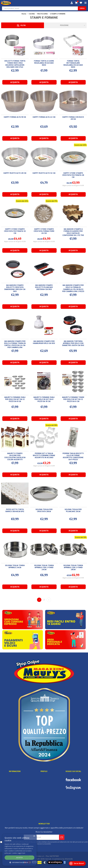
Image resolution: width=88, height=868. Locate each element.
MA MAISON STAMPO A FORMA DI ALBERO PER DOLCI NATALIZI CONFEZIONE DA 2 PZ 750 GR (73, 233)
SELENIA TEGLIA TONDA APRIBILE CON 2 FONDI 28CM (73, 567)
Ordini (44, 782)
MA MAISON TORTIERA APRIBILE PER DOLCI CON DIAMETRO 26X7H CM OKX (73, 343)
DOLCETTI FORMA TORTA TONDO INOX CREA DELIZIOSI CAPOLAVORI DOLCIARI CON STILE (15, 64)
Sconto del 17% (52, 201)
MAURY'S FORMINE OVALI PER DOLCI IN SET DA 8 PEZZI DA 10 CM (44, 399)
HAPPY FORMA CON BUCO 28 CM (73, 118)
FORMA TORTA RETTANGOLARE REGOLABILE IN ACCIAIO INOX (73, 64)
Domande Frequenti (15, 782)
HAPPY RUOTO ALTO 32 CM (44, 173)
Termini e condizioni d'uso (15, 798)
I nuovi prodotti (15, 778)
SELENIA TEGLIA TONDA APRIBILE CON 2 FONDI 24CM (44, 567)
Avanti (49, 600)
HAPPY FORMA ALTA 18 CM (15, 117)
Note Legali (15, 790)
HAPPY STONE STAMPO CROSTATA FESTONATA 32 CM (15, 231)
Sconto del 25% (22, 201)
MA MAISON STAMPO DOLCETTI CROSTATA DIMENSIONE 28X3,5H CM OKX (15, 288)
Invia (62, 837)
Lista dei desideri (44, 790)
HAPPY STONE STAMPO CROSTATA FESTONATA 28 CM (73, 175)
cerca (82, 8)
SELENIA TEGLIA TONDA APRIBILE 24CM (15, 566)
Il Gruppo (15, 810)
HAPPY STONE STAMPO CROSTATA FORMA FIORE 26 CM (44, 231)
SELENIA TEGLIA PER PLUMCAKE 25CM (73, 510)
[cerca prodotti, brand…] (40, 8)
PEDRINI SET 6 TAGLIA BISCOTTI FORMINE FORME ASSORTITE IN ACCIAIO (44, 455)
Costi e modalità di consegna (15, 806)
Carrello (44, 786)
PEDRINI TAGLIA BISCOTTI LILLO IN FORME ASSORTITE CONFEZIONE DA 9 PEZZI (73, 456)
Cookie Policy (15, 802)
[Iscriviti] (41, 837)
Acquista (15, 82)
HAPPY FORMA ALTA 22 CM (44, 117)
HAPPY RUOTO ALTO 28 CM (15, 173)
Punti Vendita (15, 818)
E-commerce (57, 859)
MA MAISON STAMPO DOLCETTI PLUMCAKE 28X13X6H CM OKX (44, 287)
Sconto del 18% (52, 425)
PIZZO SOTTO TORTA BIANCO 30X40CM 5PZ (15, 510)
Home (24, 14)
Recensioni (15, 786)
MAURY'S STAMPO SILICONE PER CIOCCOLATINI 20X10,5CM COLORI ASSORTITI (15, 456)
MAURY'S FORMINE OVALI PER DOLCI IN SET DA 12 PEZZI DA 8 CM (15, 399)
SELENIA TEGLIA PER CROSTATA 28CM (44, 510)
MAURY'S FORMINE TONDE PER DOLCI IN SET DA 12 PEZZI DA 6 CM (73, 399)
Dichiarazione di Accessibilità (15, 814)
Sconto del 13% (81, 537)
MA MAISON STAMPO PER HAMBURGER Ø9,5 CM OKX (44, 342)
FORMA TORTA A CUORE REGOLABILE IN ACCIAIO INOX (44, 63)
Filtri (23, 25)
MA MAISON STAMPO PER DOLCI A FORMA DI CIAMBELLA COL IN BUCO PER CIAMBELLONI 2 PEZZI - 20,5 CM (73, 289)
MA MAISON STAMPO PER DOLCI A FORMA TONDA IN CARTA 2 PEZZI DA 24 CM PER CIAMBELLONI (15, 344)
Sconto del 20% (80, 145)
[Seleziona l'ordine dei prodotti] (65, 25)
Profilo (44, 778)
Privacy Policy (15, 794)
